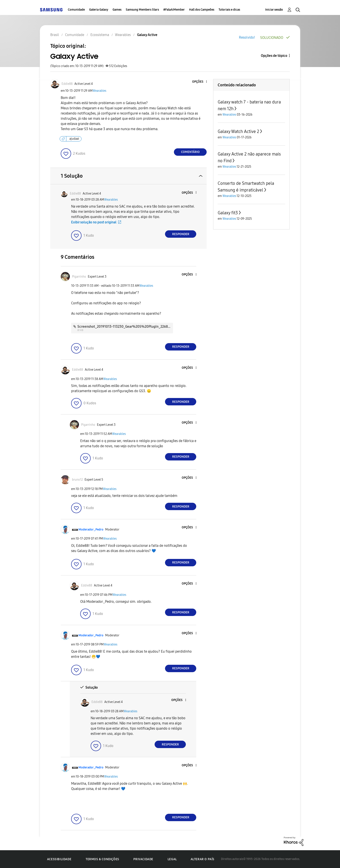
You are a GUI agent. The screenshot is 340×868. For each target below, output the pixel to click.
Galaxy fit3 (228, 213)
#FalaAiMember (174, 10)
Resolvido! (247, 37)
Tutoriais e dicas (229, 10)
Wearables (99, 91)
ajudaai (74, 139)
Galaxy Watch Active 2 (238, 131)
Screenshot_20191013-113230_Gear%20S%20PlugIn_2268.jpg (126, 327)
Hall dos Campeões (202, 10)
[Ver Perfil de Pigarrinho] (79, 277)
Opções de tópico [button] (274, 56)
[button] (199, 82)
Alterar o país (203, 859)
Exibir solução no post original (94, 222)
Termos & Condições (102, 859)
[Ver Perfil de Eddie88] (67, 84)
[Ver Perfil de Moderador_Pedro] (91, 530)
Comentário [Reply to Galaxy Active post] (190, 152)
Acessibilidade (59, 859)
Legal (172, 859)
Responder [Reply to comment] (181, 234)
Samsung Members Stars (142, 10)
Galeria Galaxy (99, 10)
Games (117, 10)
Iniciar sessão (274, 10)
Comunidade (76, 10)
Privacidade (143, 859)
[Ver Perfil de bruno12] (77, 480)
